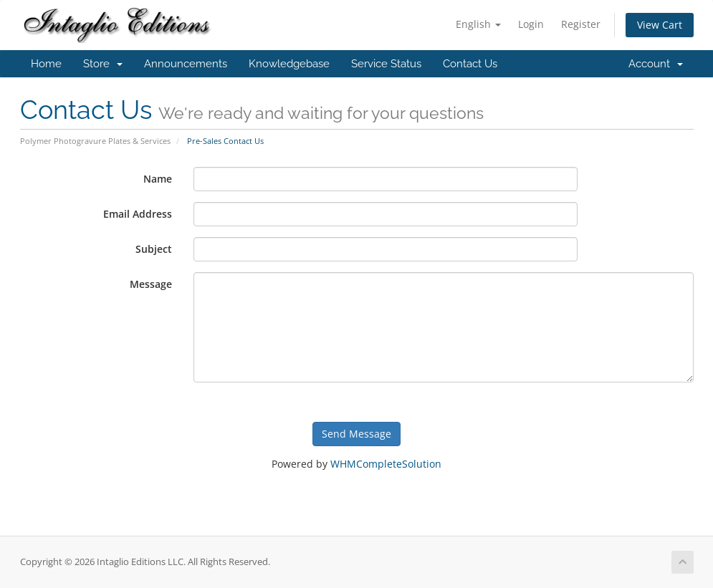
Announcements (186, 64)
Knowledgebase (289, 64)
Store (103, 64)
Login (531, 24)
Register (581, 24)
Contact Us (470, 64)
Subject (154, 249)
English (478, 24)
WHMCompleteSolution (386, 464)
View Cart (660, 25)
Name (158, 179)
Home (46, 64)
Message (151, 284)
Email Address (138, 214)
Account (656, 64)
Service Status (386, 64)
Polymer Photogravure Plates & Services (95, 141)
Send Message (356, 434)
